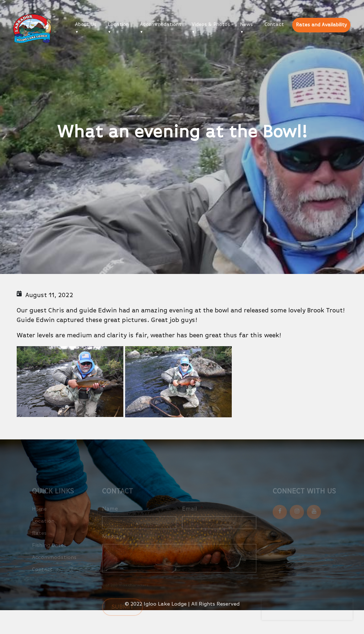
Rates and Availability (321, 25)
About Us (86, 25)
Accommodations (160, 25)
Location (118, 25)
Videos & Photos (211, 25)
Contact (274, 25)
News (246, 25)
